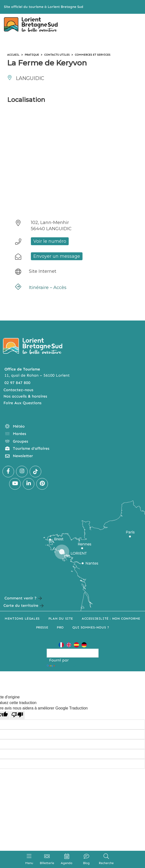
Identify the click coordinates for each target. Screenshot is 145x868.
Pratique (33, 55)
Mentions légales (22, 619)
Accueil (14, 55)
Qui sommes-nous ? (91, 627)
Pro (60, 627)
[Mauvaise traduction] (17, 715)
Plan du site (61, 619)
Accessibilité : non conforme (111, 619)
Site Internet (43, 271)
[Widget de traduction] (73, 653)
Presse (42, 627)
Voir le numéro (50, 241)
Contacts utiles (60, 55)
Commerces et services (97, 55)
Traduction (62, 666)
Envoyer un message (57, 256)
